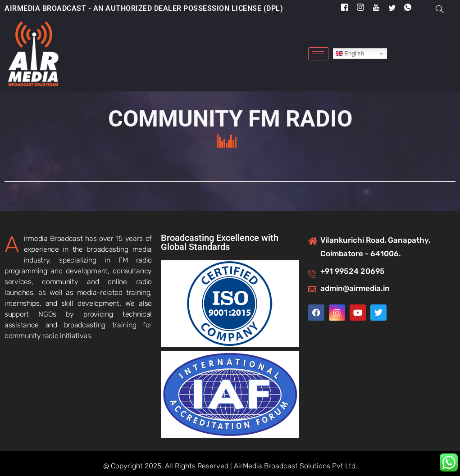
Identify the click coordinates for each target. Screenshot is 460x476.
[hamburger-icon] (318, 54)
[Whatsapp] (408, 8)
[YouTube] (376, 8)
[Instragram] (360, 8)
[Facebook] (345, 8)
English (350, 54)
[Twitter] (392, 8)
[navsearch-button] (444, 9)
